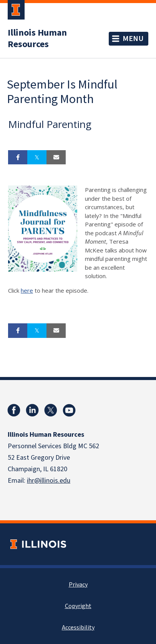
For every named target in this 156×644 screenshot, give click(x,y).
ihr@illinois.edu (49, 481)
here (27, 290)
